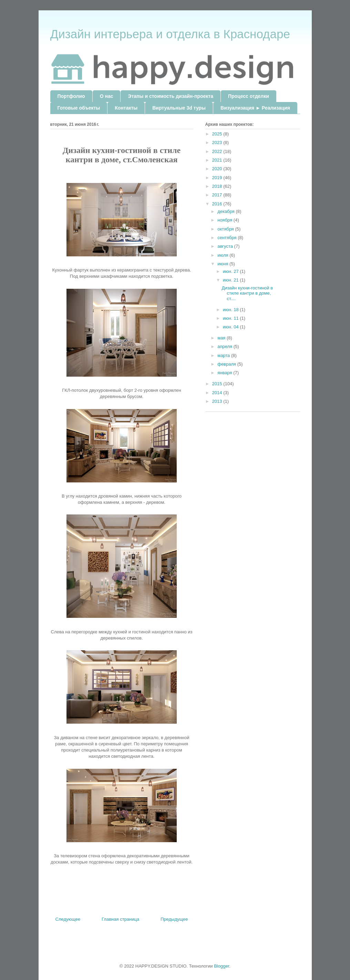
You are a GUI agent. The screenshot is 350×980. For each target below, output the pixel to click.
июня (223, 264)
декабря (227, 211)
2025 (218, 134)
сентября (228, 238)
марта (224, 355)
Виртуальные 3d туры (179, 108)
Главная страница (120, 919)
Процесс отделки (249, 96)
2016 (218, 204)
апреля (225, 346)
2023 (218, 142)
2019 (218, 178)
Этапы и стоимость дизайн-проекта (170, 96)
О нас (107, 96)
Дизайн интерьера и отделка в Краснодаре (170, 34)
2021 (218, 160)
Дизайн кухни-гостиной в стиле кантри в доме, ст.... (248, 293)
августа (226, 246)
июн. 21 (231, 280)
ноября (225, 220)
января (225, 373)
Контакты (126, 108)
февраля (227, 364)
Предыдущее (174, 919)
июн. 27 (231, 271)
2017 (218, 195)
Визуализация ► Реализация (255, 108)
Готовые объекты (79, 108)
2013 (218, 401)
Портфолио (71, 96)
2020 (218, 169)
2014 (218, 393)
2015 (218, 384)
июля (223, 255)
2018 (218, 186)
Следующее (68, 919)
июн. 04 (231, 327)
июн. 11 (231, 318)
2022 (218, 151)
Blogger (222, 966)
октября (226, 229)
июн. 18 (231, 310)
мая (222, 338)
